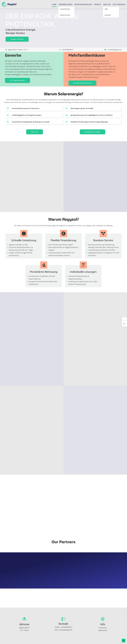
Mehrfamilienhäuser (83, 4)
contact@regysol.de (115, 50)
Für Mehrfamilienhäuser (82, 83)
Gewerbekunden (65, 4)
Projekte (97, 4)
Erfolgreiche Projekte (92, 132)
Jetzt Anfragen (119, 4)
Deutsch (124, 320)
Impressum (103, 628)
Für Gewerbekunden (17, 80)
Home (54, 4)
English (124, 324)
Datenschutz (103, 630)
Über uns (107, 4)
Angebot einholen (17, 39)
